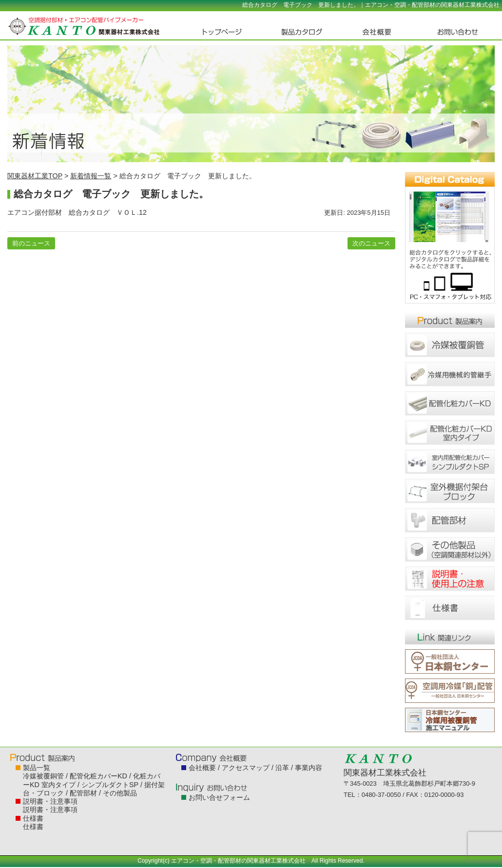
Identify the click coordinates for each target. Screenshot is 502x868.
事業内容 (309, 768)
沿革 (282, 768)
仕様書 (33, 818)
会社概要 (202, 768)
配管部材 (83, 793)
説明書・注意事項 (50, 801)
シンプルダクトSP (110, 785)
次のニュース (371, 243)
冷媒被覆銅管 (43, 776)
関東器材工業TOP (35, 176)
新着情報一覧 (91, 176)
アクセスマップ (246, 768)
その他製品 (120, 793)
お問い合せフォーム (219, 797)
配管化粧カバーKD (98, 776)
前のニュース (31, 243)
